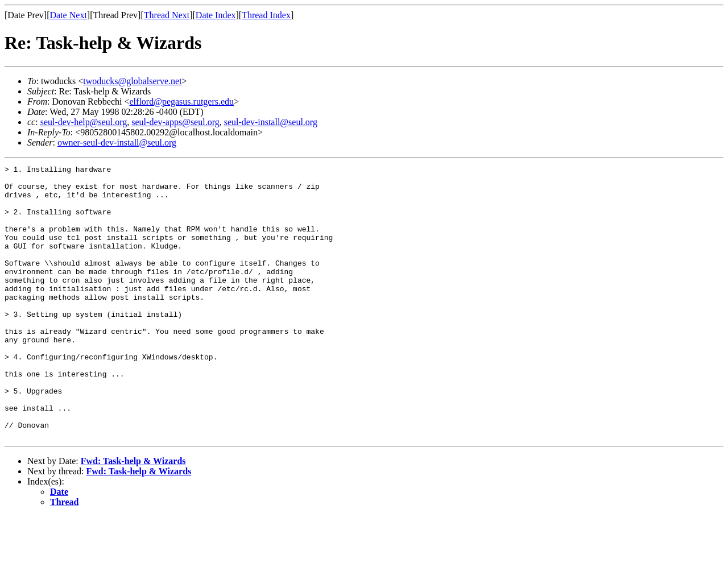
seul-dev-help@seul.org (84, 122)
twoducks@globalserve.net (132, 81)
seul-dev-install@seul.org (271, 122)
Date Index (216, 15)
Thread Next (167, 15)
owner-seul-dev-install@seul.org (117, 142)
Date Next (69, 15)
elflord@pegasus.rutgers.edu (182, 102)
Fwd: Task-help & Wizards (133, 516)
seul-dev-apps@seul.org (175, 122)
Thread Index (266, 15)
